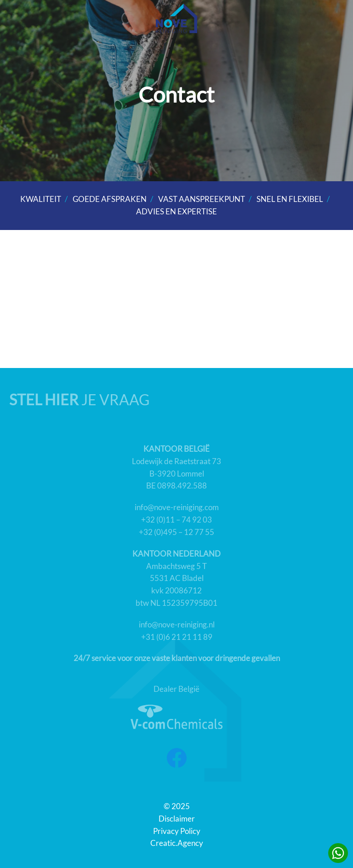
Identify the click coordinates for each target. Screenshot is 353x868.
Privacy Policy (177, 831)
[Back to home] (176, 18)
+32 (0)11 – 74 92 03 (176, 520)
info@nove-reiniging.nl (177, 625)
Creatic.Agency (177, 843)
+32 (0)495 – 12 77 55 (176, 532)
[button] (335, 18)
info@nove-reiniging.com (177, 507)
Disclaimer (177, 819)
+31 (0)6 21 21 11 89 (177, 637)
